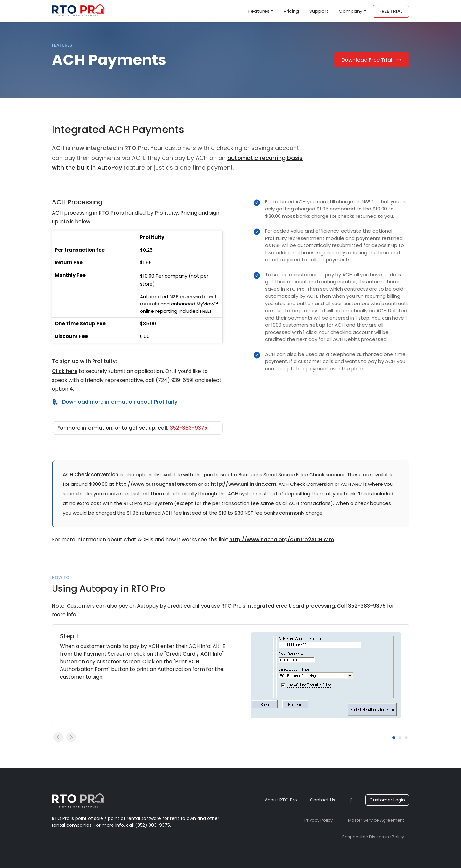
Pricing (291, 11)
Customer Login (387, 800)
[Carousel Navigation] (221, 737)
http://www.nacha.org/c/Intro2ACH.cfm (282, 539)
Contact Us (323, 800)
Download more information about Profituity (115, 402)
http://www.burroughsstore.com (156, 484)
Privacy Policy (319, 820)
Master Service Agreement (376, 820)
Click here (65, 371)
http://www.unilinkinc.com (244, 484)
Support (319, 11)
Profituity (166, 213)
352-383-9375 (189, 428)
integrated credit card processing (291, 606)
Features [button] (259, 11)
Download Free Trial (372, 60)
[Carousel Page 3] (406, 738)
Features (62, 45)
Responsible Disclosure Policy (373, 837)
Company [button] (351, 11)
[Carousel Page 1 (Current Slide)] (394, 738)
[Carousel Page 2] (400, 738)
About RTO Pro (281, 800)
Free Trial (391, 11)
